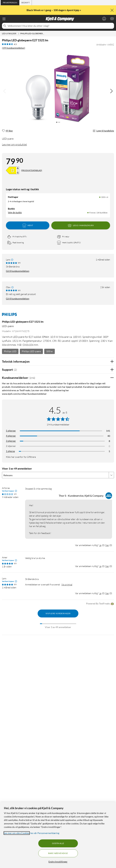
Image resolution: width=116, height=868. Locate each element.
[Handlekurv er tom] (112, 19)
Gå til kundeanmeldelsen (18, 271)
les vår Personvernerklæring (45, 833)
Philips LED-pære (31, 351)
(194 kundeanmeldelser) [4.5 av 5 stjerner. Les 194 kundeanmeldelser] (14, 48)
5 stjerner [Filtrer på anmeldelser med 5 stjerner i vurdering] (11, 431)
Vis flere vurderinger (58, 613)
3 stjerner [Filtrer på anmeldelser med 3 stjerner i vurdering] (11, 441)
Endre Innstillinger (58, 862)
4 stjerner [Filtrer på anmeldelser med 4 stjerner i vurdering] (11, 436)
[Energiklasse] (13, 170)
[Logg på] (104, 19)
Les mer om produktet (14, 144)
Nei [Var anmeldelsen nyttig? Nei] (107, 545)
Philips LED (10, 351)
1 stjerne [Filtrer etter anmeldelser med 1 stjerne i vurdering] (10, 451)
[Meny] (4, 19)
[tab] (10, 3)
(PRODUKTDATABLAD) (32, 170)
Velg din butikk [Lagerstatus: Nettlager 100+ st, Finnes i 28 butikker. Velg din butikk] (15, 213)
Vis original (67, 584)
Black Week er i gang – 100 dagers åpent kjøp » (54, 10)
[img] (111, 91)
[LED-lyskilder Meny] (19, 34)
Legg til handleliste (103, 131)
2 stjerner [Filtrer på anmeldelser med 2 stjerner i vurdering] (11, 446)
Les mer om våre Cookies (17, 833)
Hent (28, 225)
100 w (50, 351)
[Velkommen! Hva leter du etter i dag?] (60, 26)
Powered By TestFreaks (100, 604)
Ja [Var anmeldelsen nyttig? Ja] (100, 545)
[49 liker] (7, 131)
